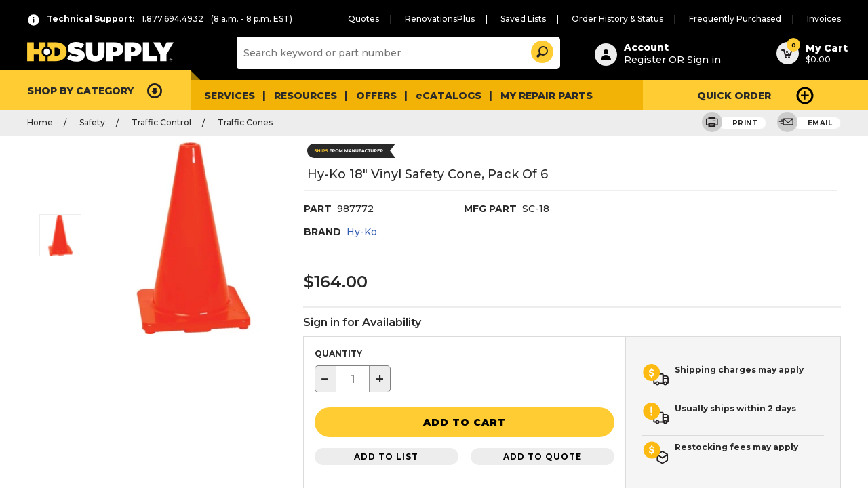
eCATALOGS (436, 95)
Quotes (403, 18)
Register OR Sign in (666, 58)
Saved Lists (551, 18)
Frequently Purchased (745, 18)
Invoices (826, 18)
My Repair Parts (527, 95)
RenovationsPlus (473, 18)
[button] (541, 50)
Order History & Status (639, 18)
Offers (369, 95)
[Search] (397, 53)
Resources (301, 95)
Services (228, 95)
